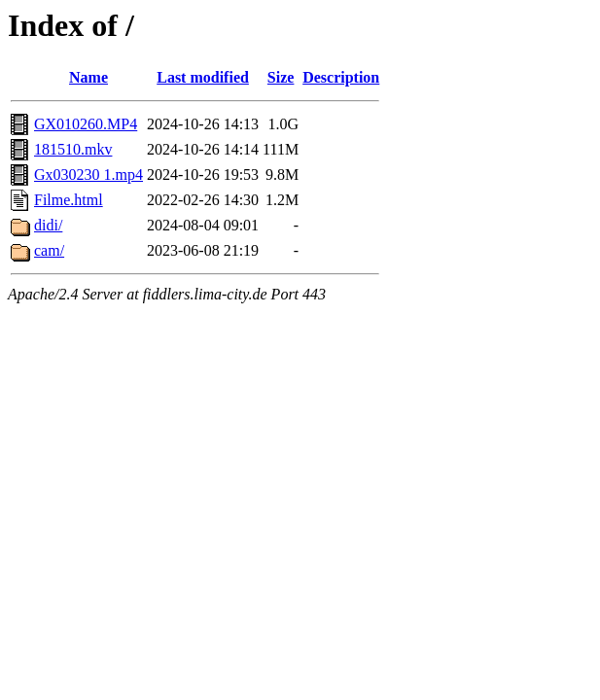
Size (281, 77)
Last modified (203, 77)
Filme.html (69, 200)
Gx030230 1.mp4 (88, 175)
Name (88, 77)
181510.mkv (73, 149)
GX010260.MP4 (86, 124)
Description (341, 77)
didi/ (48, 225)
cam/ (49, 250)
